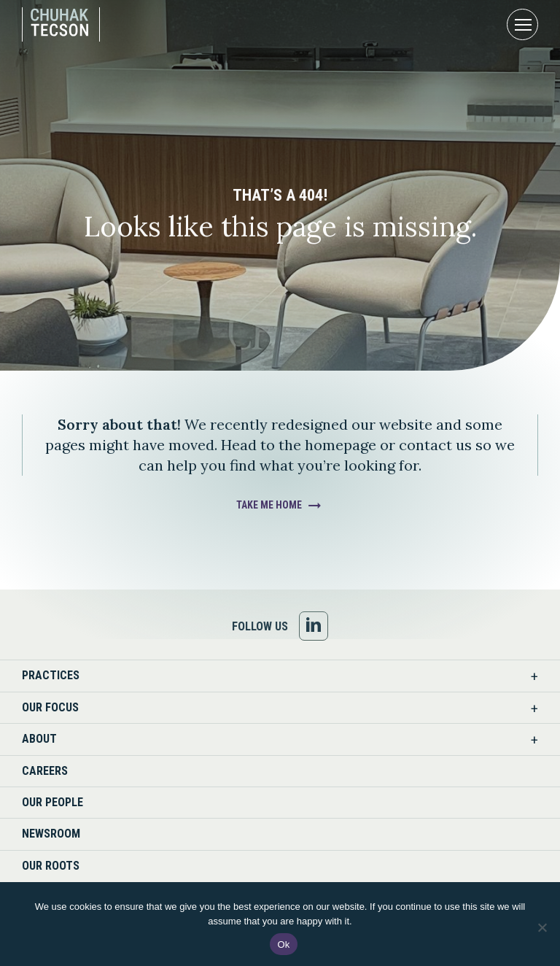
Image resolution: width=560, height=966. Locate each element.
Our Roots (51, 866)
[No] (542, 927)
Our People (52, 802)
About (39, 739)
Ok (283, 944)
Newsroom (51, 834)
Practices (51, 675)
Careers (45, 771)
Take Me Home (269, 505)
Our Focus (50, 707)
